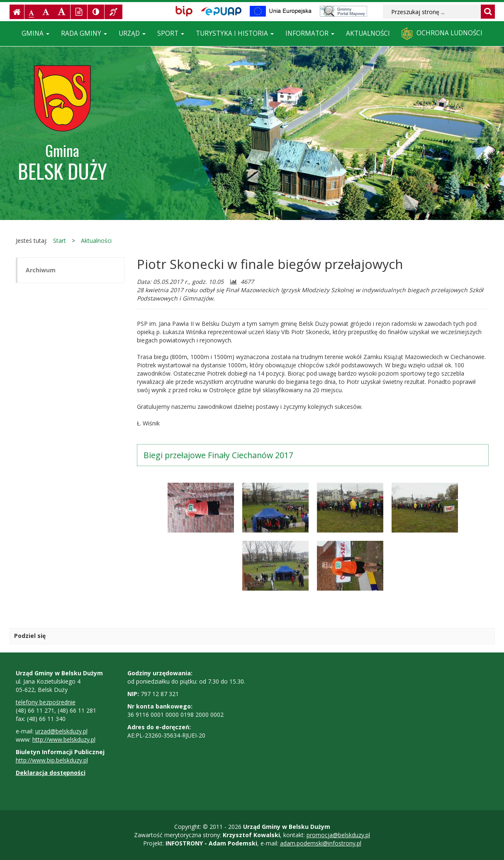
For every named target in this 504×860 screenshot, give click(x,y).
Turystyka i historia (235, 33)
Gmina (35, 33)
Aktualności (368, 33)
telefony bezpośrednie (46, 702)
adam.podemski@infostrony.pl (321, 843)
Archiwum (41, 270)
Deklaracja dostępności (51, 773)
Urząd (132, 33)
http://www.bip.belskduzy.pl (52, 760)
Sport (171, 33)
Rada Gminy (84, 33)
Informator (310, 33)
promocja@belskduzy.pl (338, 835)
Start (60, 241)
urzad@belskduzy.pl (61, 731)
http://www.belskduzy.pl (64, 739)
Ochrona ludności (442, 34)
